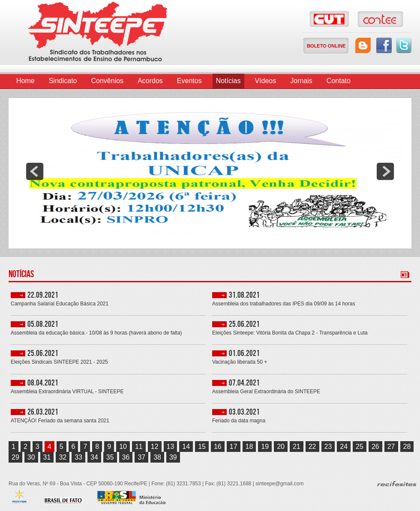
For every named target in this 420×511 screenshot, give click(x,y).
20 (281, 447)
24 (344, 447)
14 (186, 447)
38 (157, 457)
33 (78, 457)
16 (218, 447)
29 (15, 457)
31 (47, 457)
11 (139, 447)
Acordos (150, 81)
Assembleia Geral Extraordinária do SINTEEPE (266, 392)
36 (126, 457)
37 (141, 457)
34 (94, 457)
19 (265, 447)
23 (328, 447)
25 (360, 447)
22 (312, 447)
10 (123, 447)
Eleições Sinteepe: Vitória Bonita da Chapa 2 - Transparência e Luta (290, 333)
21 (297, 447)
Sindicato (63, 81)
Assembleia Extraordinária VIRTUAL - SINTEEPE (67, 392)
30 (31, 457)
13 (171, 447)
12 (155, 447)
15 (202, 447)
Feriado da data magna (239, 421)
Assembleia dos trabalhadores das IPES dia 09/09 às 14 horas (284, 304)
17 (234, 447)
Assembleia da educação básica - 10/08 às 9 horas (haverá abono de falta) (96, 333)
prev (35, 171)
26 (375, 447)
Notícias (228, 81)
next (385, 171)
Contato (339, 81)
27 (391, 447)
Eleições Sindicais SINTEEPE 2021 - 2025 (59, 362)
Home (25, 81)
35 (110, 457)
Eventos (189, 81)
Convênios (108, 81)
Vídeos (265, 81)
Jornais (301, 81)
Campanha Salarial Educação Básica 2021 (60, 304)
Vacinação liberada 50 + (240, 362)
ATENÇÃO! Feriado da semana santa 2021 (60, 421)
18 (249, 447)
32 (63, 457)
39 (173, 457)
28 (407, 447)
